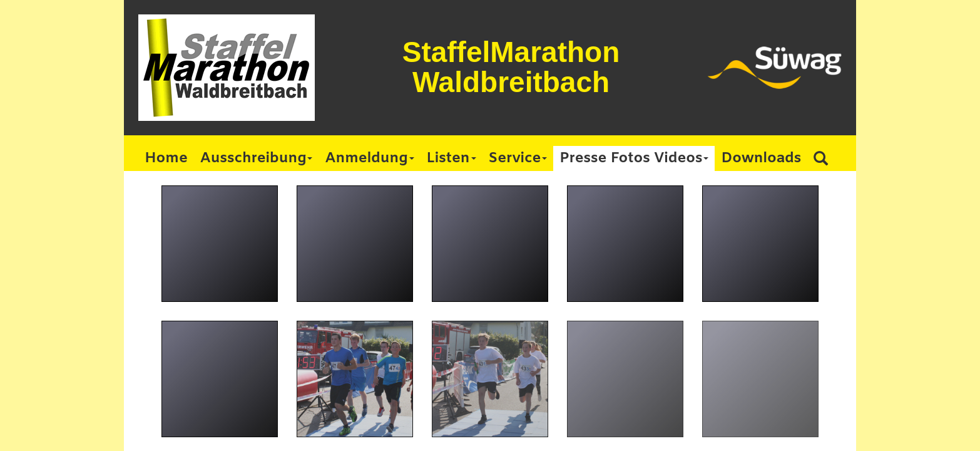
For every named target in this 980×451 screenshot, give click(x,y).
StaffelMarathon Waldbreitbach (511, 67)
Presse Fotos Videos (634, 158)
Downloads (761, 158)
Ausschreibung (257, 158)
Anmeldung (369, 158)
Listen (452, 158)
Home (166, 158)
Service (518, 158)
